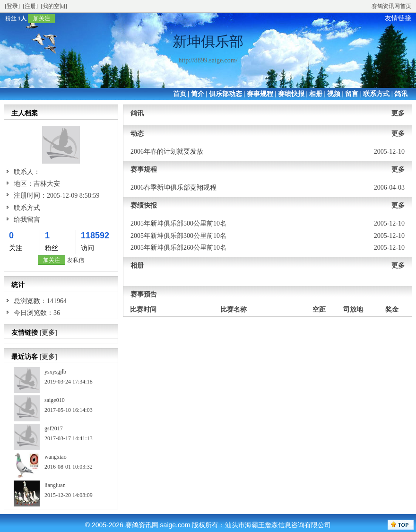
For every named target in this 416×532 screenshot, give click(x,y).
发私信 (76, 260)
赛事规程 (260, 94)
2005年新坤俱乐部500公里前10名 (178, 223)
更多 (398, 113)
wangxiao (56, 457)
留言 (352, 94)
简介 (198, 94)
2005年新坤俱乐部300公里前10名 (178, 236)
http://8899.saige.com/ (208, 60)
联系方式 (376, 94)
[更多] (48, 333)
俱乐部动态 (225, 94)
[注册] (30, 6)
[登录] (12, 6)
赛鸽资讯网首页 (391, 6)
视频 (334, 94)
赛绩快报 (291, 94)
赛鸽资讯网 (142, 525)
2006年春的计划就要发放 (167, 152)
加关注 (42, 18)
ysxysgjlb (55, 372)
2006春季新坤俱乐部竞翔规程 (173, 188)
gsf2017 (54, 428)
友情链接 (398, 18)
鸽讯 (401, 94)
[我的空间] (54, 6)
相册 (316, 94)
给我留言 (27, 220)
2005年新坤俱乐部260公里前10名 (178, 248)
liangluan (55, 485)
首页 (180, 94)
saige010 (55, 400)
